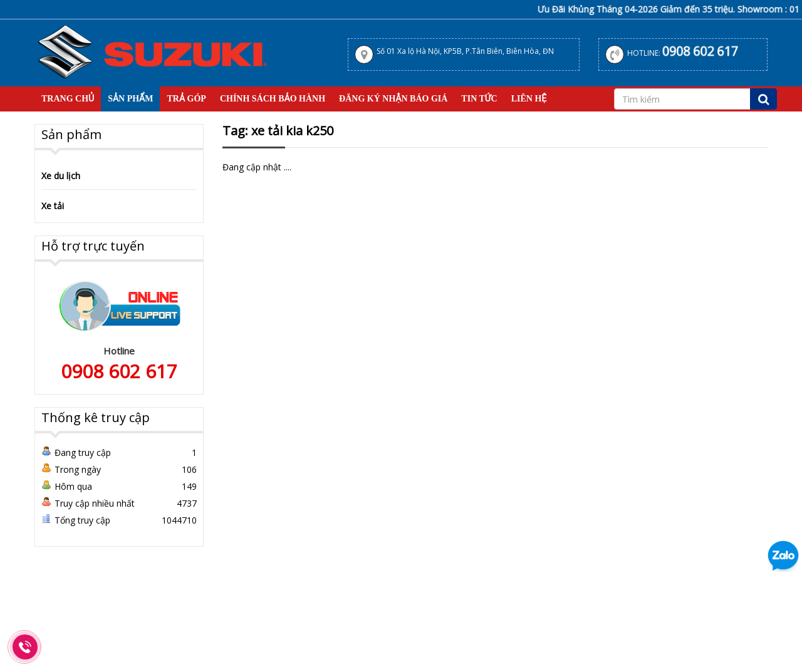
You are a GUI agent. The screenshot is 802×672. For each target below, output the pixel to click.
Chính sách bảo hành (273, 99)
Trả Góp (186, 99)
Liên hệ (529, 99)
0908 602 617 (700, 51)
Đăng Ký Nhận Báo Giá (393, 99)
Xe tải (53, 206)
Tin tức (479, 99)
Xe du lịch (61, 176)
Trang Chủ (68, 99)
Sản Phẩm (130, 99)
